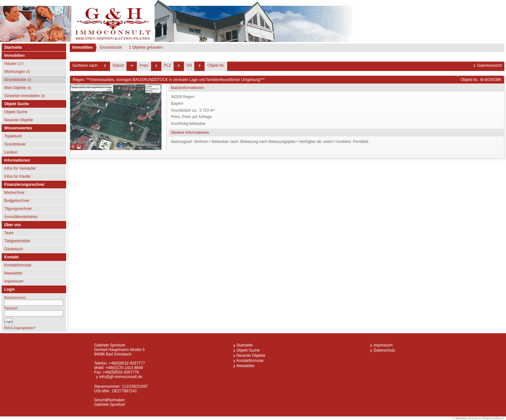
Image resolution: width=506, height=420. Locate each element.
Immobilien (82, 47)
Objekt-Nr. (216, 65)
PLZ (167, 65)
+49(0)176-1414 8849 (124, 368)
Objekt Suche (16, 112)
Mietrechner (14, 193)
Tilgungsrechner (18, 209)
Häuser (14, 64)
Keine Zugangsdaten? (20, 328)
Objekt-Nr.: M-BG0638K (481, 80)
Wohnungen (17, 72)
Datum (118, 65)
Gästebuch (14, 249)
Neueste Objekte (19, 120)
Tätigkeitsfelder (17, 241)
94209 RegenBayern (337, 111)
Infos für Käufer (17, 176)
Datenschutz (384, 350)
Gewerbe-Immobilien (25, 96)
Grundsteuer (15, 144)
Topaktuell (13, 136)
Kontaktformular (18, 265)
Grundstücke (18, 80)
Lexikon (11, 152)
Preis (144, 65)
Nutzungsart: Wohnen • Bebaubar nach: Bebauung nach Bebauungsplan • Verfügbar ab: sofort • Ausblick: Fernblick (270, 142)
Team (9, 233)
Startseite (13, 47)
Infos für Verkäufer (20, 168)
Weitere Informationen (190, 133)
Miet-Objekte (18, 88)
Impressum (14, 281)
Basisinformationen (187, 88)
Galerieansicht (489, 65)
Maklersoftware (493, 418)
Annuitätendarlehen (21, 217)
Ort (189, 65)
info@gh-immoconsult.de (121, 377)
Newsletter (13, 273)
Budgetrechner (17, 201)
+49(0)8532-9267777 (127, 363)
